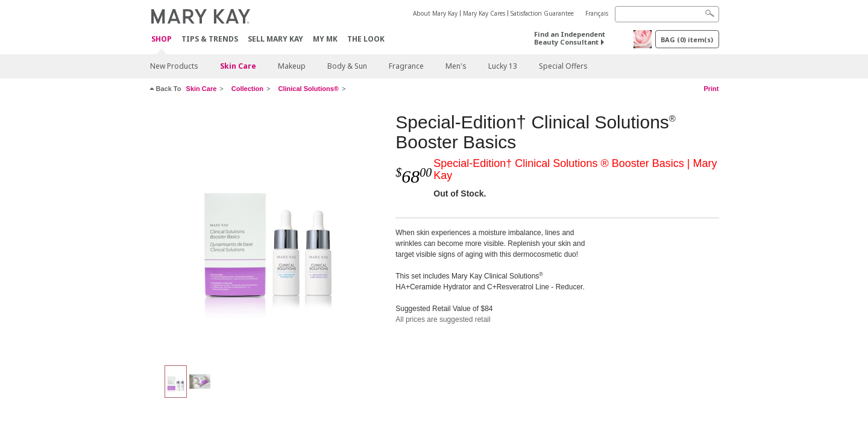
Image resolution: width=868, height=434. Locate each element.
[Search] (667, 14)
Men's (456, 66)
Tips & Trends (210, 39)
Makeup (292, 66)
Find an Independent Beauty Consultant (570, 38)
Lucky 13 (503, 66)
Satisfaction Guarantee (542, 13)
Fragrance (406, 66)
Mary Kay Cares (484, 13)
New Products (174, 66)
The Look (366, 39)
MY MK (325, 39)
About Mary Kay (435, 13)
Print (711, 89)
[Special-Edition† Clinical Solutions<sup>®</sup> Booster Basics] (268, 233)
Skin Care (238, 66)
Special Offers (563, 66)
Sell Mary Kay (275, 39)
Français (597, 13)
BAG (687, 39)
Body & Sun (347, 66)
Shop (162, 39)
